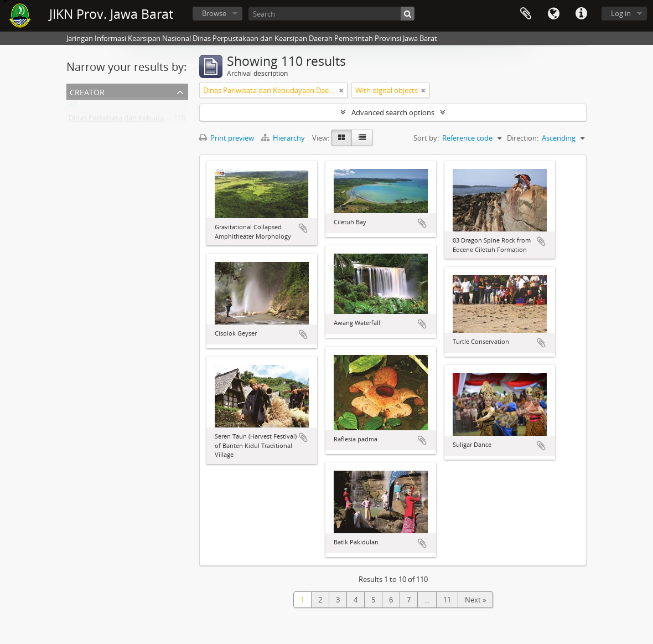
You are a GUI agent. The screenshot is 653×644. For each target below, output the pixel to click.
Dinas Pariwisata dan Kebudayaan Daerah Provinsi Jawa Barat (169, 120)
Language (553, 14)
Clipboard (526, 14)
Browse (214, 13)
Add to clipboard (303, 228)
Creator (87, 91)
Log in (621, 13)
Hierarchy (284, 138)
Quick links (581, 14)
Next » (475, 600)
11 (447, 600)
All (72, 107)
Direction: (523, 138)
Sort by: (426, 138)
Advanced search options (393, 112)
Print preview (227, 138)
